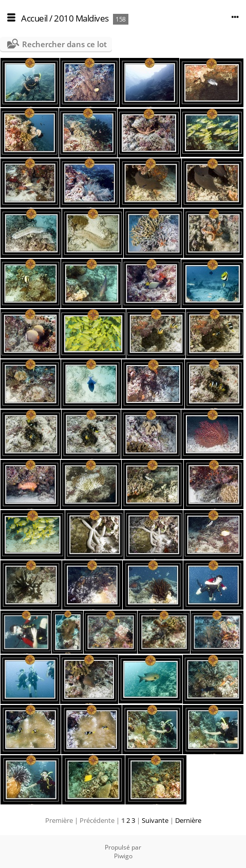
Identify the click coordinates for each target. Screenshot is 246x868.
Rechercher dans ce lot (64, 44)
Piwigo (123, 856)
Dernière (188, 820)
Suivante (155, 820)
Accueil (34, 18)
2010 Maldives (81, 18)
